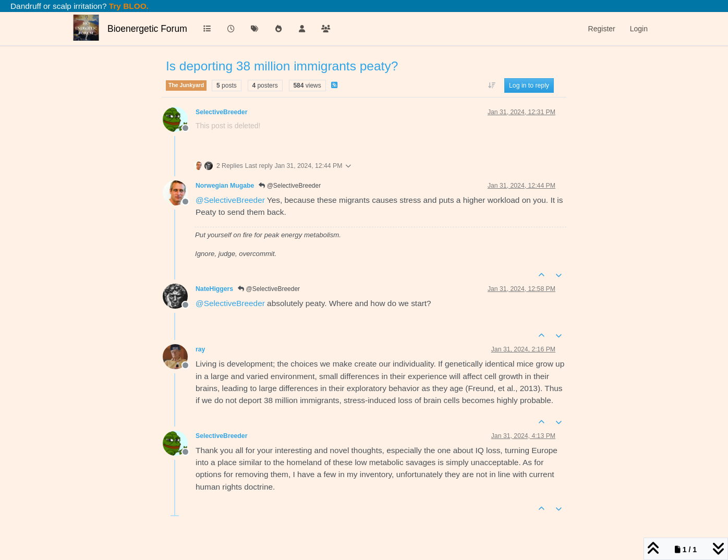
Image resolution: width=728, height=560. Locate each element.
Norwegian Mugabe (225, 186)
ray (200, 349)
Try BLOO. (128, 6)
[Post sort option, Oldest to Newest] (492, 86)
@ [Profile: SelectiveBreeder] (230, 200)
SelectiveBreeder (221, 112)
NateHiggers (214, 289)
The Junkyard (186, 85)
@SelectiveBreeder (290, 186)
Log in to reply (529, 86)
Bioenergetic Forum (147, 29)
